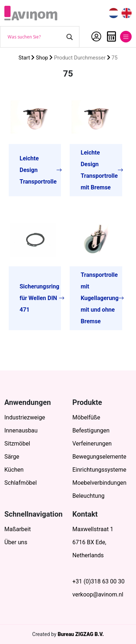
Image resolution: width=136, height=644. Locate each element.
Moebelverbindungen (100, 483)
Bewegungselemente (100, 457)
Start (24, 58)
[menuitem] (114, 13)
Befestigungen (91, 430)
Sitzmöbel (17, 444)
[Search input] (35, 37)
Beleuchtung (89, 496)
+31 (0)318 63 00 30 (99, 581)
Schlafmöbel (20, 483)
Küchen (14, 470)
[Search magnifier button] (70, 37)
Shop (42, 58)
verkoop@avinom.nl (98, 594)
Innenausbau (21, 430)
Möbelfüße (86, 417)
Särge (12, 457)
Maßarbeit (18, 529)
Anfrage (112, 37)
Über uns (16, 542)
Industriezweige (25, 417)
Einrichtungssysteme (100, 470)
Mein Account (96, 37)
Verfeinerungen (92, 444)
